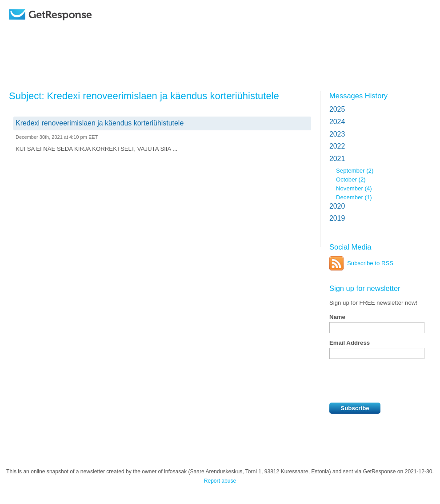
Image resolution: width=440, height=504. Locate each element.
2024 (337, 122)
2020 (337, 206)
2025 (337, 109)
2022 (337, 146)
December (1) (354, 197)
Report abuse (220, 481)
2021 (337, 159)
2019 (337, 218)
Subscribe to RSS (370, 263)
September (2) (355, 171)
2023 (337, 134)
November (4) (354, 188)
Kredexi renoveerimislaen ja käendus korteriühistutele (100, 123)
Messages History (358, 96)
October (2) (351, 179)
